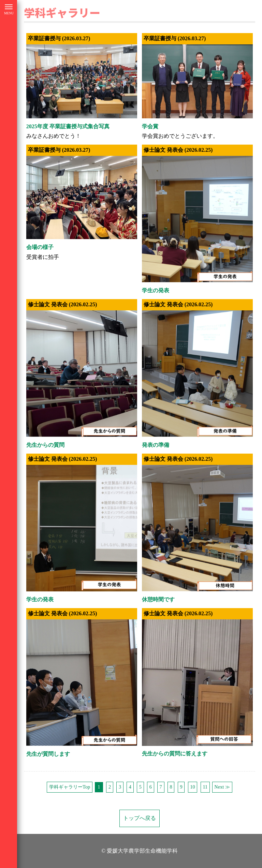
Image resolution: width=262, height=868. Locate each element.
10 (192, 787)
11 (205, 787)
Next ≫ (222, 787)
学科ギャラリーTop (70, 787)
